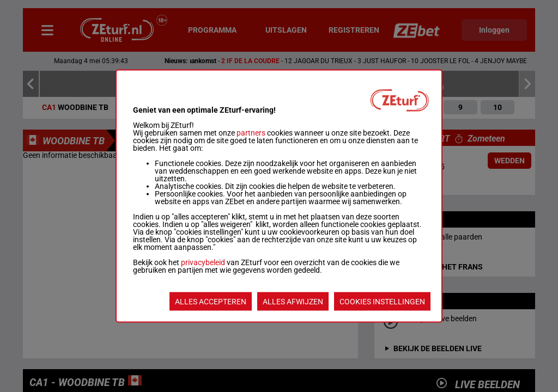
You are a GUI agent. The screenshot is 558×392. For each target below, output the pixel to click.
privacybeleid (203, 262)
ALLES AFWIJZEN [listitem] (293, 302)
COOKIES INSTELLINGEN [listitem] (382, 302)
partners (251, 133)
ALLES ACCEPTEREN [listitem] (211, 302)
